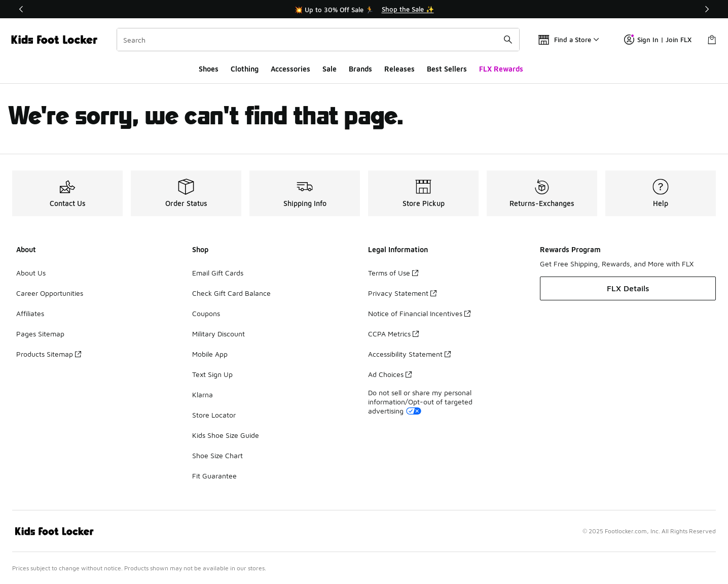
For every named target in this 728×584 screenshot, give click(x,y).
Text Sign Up (212, 374)
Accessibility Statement (409, 354)
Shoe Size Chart (217, 455)
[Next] (707, 9)
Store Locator (214, 415)
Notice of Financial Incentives (419, 313)
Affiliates (30, 313)
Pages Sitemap (40, 334)
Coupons (206, 313)
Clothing (245, 69)
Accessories (290, 69)
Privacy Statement (402, 293)
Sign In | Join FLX (658, 40)
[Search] (318, 40)
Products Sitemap (49, 354)
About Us (31, 273)
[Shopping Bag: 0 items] (712, 40)
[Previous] (21, 9)
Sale (330, 69)
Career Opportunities (50, 293)
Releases (399, 69)
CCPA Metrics (393, 334)
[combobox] (318, 40)
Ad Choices (390, 374)
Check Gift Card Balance (231, 293)
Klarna (203, 394)
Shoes (209, 69)
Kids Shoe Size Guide (226, 435)
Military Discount (219, 334)
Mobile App (210, 354)
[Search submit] (508, 40)
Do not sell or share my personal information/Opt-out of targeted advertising (420, 402)
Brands (360, 69)
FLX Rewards (501, 69)
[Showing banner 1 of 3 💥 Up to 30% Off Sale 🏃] (364, 9)
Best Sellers (447, 69)
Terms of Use (393, 273)
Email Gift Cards (218, 273)
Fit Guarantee (214, 476)
